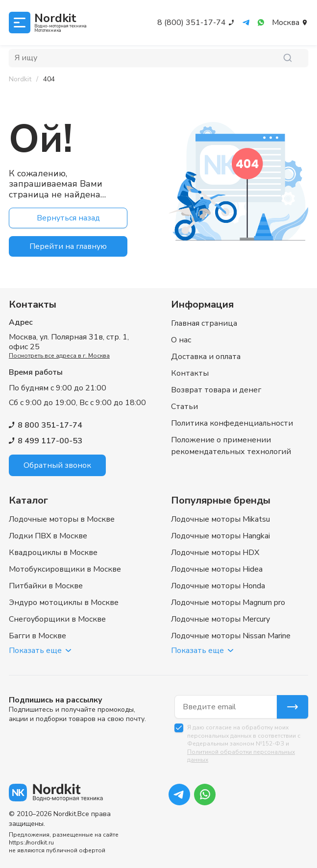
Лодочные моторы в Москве (62, 519)
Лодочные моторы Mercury (220, 619)
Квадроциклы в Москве (53, 553)
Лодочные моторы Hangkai (220, 536)
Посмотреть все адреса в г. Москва (59, 356)
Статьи (184, 407)
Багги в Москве (37, 636)
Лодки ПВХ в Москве (48, 536)
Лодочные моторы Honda (218, 586)
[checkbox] (179, 728)
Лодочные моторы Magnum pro (228, 603)
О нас (181, 340)
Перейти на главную (68, 246)
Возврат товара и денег (216, 390)
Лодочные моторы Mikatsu (220, 519)
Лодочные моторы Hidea (217, 569)
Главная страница (204, 323)
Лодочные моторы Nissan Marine (231, 636)
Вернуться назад (68, 218)
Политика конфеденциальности (232, 423)
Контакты (190, 373)
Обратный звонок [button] (57, 465)
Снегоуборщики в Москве (57, 619)
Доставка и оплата (206, 357)
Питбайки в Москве (46, 586)
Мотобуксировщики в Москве (65, 569)
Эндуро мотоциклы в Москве (64, 603)
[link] (49, 79)
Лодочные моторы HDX (215, 553)
